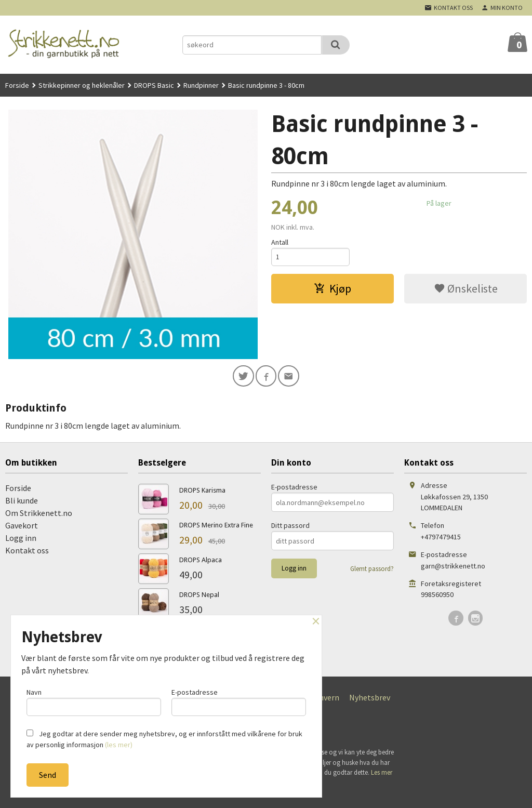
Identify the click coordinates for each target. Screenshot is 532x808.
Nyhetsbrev (370, 699)
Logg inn (21, 539)
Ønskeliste (466, 290)
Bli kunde (22, 502)
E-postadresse (294, 488)
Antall (280, 242)
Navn (94, 701)
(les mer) (119, 745)
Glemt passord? (372, 570)
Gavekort (22, 527)
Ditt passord (290, 527)
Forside (17, 85)
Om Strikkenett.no (39, 514)
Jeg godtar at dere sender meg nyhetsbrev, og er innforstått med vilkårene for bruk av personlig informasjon (164, 739)
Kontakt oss (27, 552)
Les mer (382, 774)
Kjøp (332, 290)
